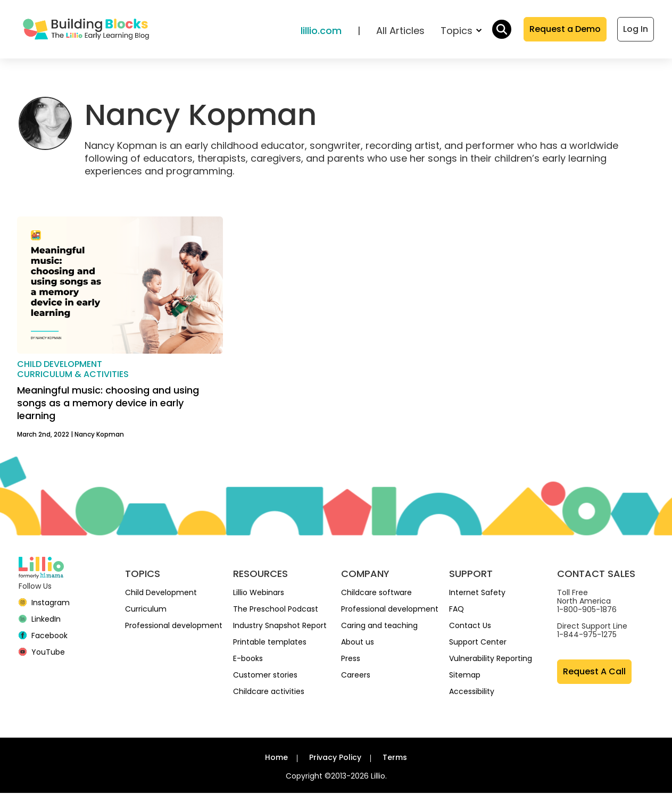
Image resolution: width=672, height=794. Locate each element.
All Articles (400, 31)
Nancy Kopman (99, 435)
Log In (636, 30)
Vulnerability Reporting (491, 659)
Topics (461, 31)
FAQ (457, 610)
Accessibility (472, 692)
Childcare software (376, 594)
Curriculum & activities (73, 375)
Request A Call (594, 672)
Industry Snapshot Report (280, 626)
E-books (248, 659)
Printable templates (270, 643)
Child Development (161, 594)
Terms (395, 758)
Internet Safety (477, 594)
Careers (356, 676)
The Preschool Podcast (276, 610)
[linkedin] (40, 620)
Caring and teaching (379, 626)
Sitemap (465, 676)
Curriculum (146, 610)
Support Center (478, 643)
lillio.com (321, 31)
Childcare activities (269, 692)
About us (358, 643)
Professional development (174, 626)
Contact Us (470, 626)
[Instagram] (44, 604)
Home (276, 758)
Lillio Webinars (259, 594)
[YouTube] (42, 653)
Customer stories (265, 676)
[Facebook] (43, 637)
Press (351, 659)
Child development (60, 365)
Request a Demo (565, 30)
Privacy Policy (335, 758)
